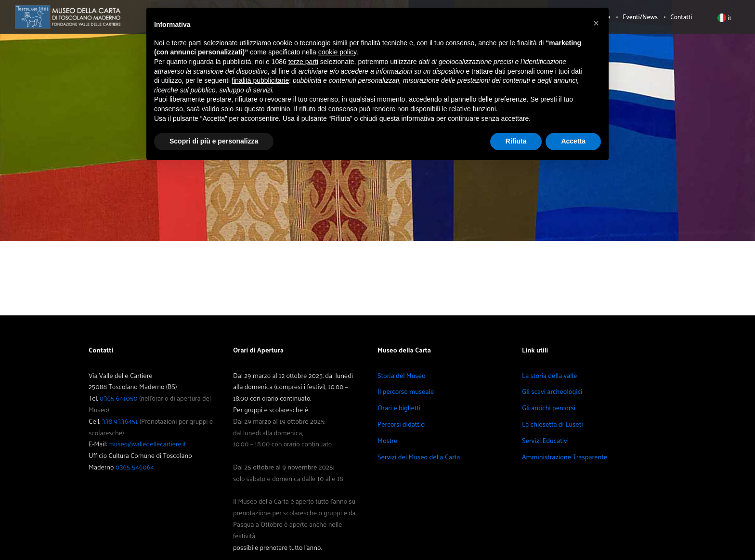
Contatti (681, 17)
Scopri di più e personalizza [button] (214, 141)
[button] (596, 23)
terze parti (303, 62)
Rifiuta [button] (516, 141)
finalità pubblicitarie (260, 80)
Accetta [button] (573, 141)
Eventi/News (640, 17)
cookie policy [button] (337, 52)
